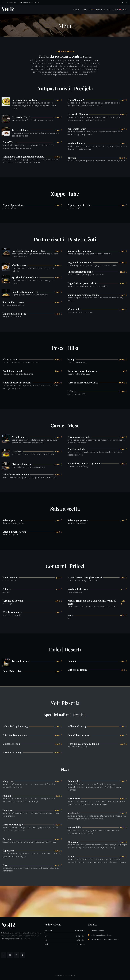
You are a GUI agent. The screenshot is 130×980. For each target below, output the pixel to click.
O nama (86, 9)
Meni (93, 9)
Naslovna (77, 9)
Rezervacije (101, 9)
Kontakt (115, 9)
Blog (109, 9)
